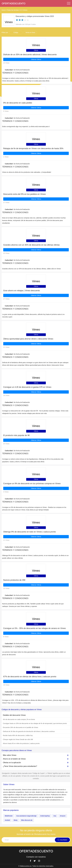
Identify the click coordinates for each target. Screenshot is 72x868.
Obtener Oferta (36, 59)
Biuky (16, 820)
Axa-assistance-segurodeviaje (26, 816)
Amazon (63, 816)
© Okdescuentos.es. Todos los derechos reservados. (36, 866)
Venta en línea (30, 32)
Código (16, 32)
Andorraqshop (45, 816)
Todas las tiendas (13, 10)
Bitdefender (9, 816)
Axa (55, 816)
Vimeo (25, 10)
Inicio (3, 10)
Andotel (7, 820)
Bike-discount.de (27, 820)
